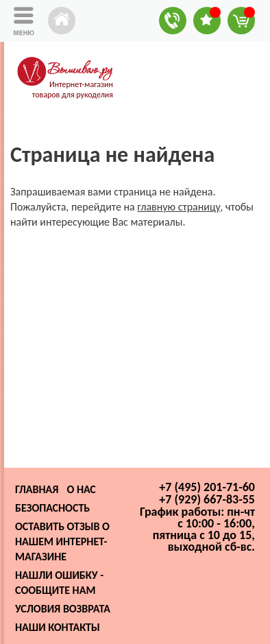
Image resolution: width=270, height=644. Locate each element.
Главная (37, 489)
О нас (81, 489)
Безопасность (52, 508)
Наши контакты (58, 627)
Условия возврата (63, 609)
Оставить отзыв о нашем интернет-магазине (62, 541)
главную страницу (179, 207)
